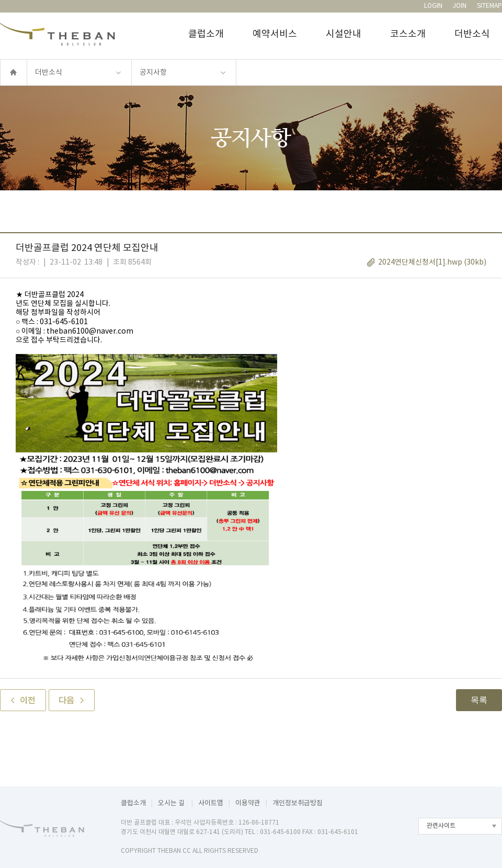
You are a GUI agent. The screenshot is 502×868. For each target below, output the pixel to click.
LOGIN (433, 6)
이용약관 (248, 803)
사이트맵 (211, 803)
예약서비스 (275, 34)
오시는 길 (172, 803)
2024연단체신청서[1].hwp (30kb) (432, 262)
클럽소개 (206, 34)
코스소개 (408, 34)
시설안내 (344, 34)
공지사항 (153, 73)
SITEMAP (489, 6)
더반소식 (472, 34)
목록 (479, 700)
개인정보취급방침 (298, 803)
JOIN (460, 6)
